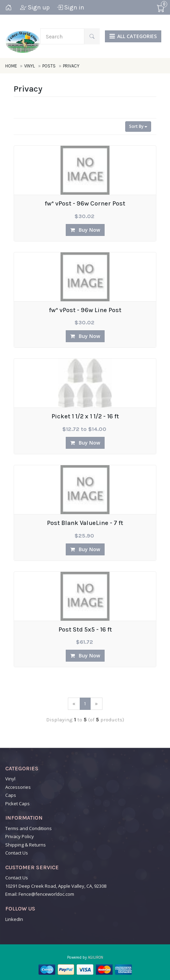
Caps (11, 795)
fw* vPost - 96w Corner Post (85, 204)
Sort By (138, 126)
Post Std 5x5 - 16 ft (85, 630)
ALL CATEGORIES (133, 36)
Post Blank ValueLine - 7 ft (85, 523)
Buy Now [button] (85, 230)
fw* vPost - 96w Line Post (85, 310)
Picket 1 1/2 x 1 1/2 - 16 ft (85, 417)
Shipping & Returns (26, 845)
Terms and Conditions (29, 828)
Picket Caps (17, 804)
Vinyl (30, 66)
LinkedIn (14, 919)
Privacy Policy (20, 836)
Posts (49, 66)
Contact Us (17, 853)
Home (12, 66)
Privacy (71, 66)
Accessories (18, 787)
